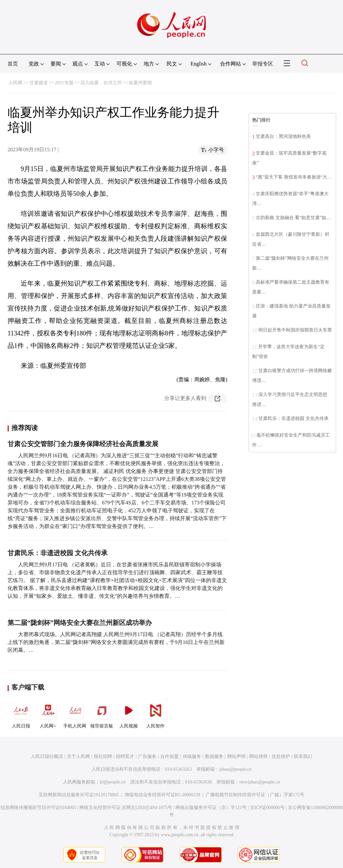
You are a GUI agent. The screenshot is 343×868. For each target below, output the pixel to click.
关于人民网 (78, 756)
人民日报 (21, 714)
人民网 (15, 83)
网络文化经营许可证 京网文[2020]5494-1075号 (126, 808)
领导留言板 (102, 714)
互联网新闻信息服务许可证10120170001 (79, 795)
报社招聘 (103, 756)
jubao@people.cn (235, 769)
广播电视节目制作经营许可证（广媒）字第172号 (255, 795)
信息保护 (281, 756)
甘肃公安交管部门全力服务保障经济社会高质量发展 (83, 444)
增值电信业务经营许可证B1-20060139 (162, 795)
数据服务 (214, 756)
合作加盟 (170, 756)
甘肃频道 (39, 83)
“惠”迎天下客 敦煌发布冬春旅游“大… (294, 177)
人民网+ (48, 714)
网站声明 (236, 756)
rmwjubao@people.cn (260, 782)
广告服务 (147, 756)
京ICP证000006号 (267, 808)
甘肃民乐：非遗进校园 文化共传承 (58, 553)
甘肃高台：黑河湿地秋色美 (283, 136)
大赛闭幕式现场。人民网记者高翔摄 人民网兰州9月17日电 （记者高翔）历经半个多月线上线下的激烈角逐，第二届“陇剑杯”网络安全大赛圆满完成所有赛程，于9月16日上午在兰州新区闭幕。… (116, 642)
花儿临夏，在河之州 (101, 83)
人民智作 (155, 714)
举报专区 (263, 64)
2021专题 (64, 83)
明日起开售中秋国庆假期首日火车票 (295, 330)
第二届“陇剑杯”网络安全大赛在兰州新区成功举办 (80, 623)
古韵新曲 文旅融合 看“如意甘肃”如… (293, 218)
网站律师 (258, 756)
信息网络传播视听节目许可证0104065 (38, 808)
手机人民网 (75, 714)
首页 (13, 64)
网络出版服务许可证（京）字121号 (211, 808)
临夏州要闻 (140, 83)
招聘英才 (125, 756)
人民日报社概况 (47, 756)
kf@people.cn (113, 782)
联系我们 (303, 756)
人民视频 (129, 714)
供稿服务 (192, 756)
